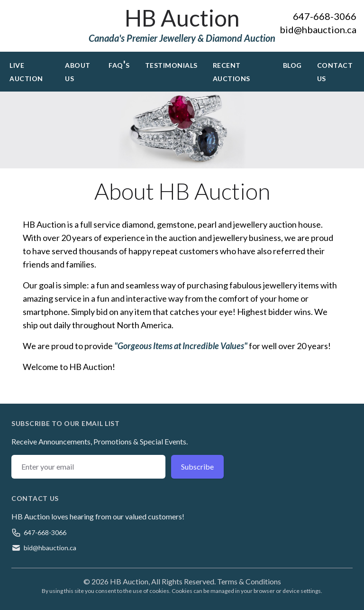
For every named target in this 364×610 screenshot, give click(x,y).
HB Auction (182, 18)
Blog (292, 64)
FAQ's (119, 64)
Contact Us (335, 71)
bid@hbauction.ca (318, 29)
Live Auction (26, 71)
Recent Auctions (232, 71)
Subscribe (197, 467)
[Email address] (88, 467)
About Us (78, 71)
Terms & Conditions (249, 581)
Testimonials (171, 64)
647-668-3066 (325, 16)
